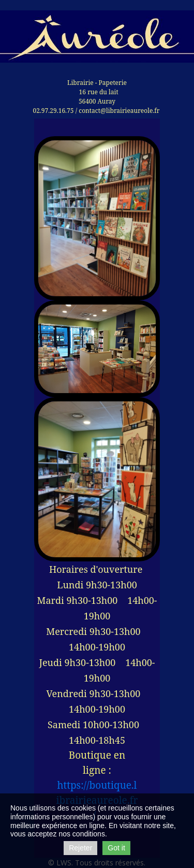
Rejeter (80, 848)
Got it (116, 848)
